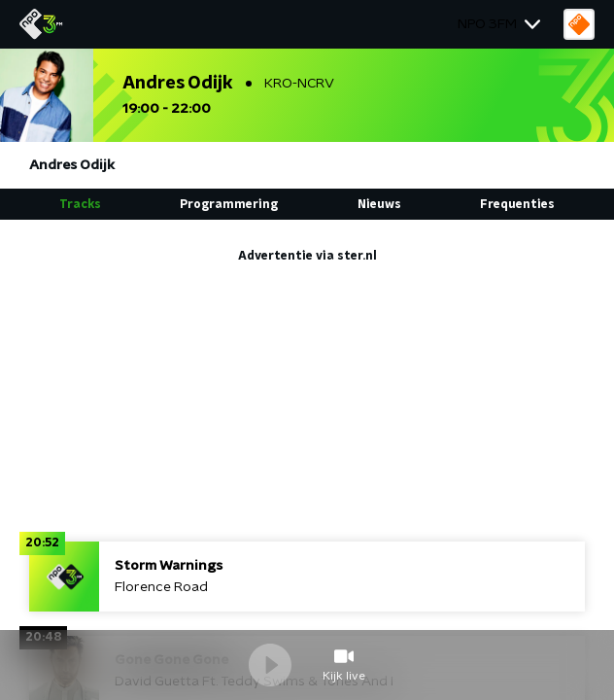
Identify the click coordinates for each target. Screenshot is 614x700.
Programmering (229, 204)
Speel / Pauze (270, 665)
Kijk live (344, 676)
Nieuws (379, 204)
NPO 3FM (487, 24)
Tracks (80, 204)
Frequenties (517, 204)
